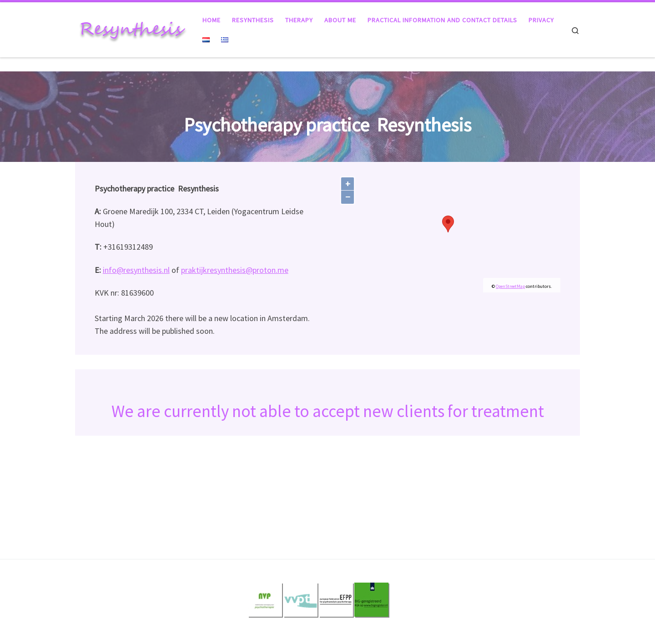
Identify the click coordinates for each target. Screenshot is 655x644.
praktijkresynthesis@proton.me (235, 270)
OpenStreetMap (510, 286)
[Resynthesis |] (132, 28)
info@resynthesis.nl (136, 270)
